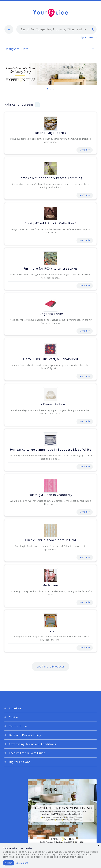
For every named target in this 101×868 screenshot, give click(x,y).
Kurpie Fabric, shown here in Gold (50, 540)
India (51, 630)
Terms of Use (18, 726)
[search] (92, 29)
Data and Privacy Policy (25, 735)
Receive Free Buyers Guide (27, 753)
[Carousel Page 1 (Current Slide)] (48, 89)
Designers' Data (17, 49)
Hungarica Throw (51, 314)
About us (15, 708)
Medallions (50, 585)
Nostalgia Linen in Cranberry (50, 495)
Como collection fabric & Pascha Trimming (51, 178)
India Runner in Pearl (50, 404)
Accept (9, 863)
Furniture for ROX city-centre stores (51, 268)
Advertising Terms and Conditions (32, 744)
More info (85, 150)
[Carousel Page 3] (53, 89)
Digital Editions (20, 762)
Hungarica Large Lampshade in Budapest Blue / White (51, 449)
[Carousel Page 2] (50, 89)
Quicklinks (87, 37)
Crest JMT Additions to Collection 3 (50, 223)
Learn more (22, 863)
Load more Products (51, 666)
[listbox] (9, 29)
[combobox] (56, 29)
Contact (14, 717)
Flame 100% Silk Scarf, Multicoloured (51, 359)
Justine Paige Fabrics (50, 133)
